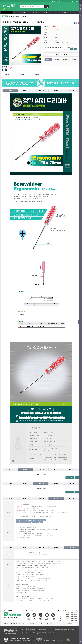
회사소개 (6, 624)
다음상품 (37, 75)
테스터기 (15, 12)
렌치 (47, 12)
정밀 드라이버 (25, 16)
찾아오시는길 (40, 624)
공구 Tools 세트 (71, 12)
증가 (72, 49)
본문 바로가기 (0, 0)
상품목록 (22, 75)
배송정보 (56, 91)
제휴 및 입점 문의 (51, 624)
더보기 (77, 477)
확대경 (51, 12)
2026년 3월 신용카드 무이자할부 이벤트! (69, 617)
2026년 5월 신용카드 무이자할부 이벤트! (69, 613)
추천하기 (74, 59)
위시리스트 (66, 59)
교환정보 (71, 91)
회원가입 (53, 1)
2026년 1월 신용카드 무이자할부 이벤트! (69, 621)
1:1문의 (73, 1)
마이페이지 (63, 1)
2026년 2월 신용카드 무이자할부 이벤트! (69, 619)
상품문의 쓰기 (70, 492)
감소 (75, 49)
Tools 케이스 (57, 12)
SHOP (11, 16)
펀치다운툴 (32, 12)
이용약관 (32, 624)
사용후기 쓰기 (70, 477)
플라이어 (26, 12)
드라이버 (43, 12)
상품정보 (10, 91)
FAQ (68, 1)
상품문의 (41, 91)
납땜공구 (38, 12)
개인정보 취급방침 (16, 624)
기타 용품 (64, 12)
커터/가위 (21, 12)
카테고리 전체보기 (7, 12)
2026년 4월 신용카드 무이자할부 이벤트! (69, 615)
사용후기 (78, 1)
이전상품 (7, 75)
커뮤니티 (25, 624)
